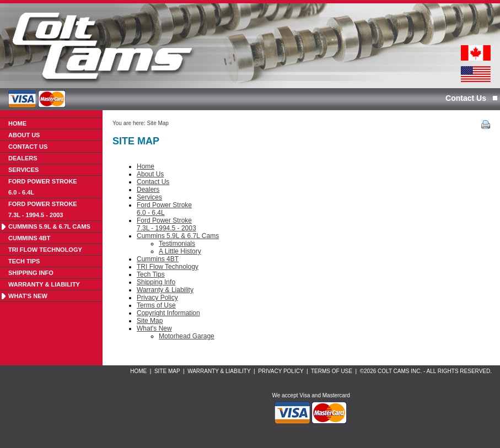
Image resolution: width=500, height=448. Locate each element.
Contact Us (466, 98)
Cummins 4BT (29, 238)
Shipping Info (31, 273)
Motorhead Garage (187, 336)
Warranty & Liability (44, 284)
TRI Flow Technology (45, 250)
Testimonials (177, 244)
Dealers (23, 158)
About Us (24, 135)
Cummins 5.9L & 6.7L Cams (49, 226)
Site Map (157, 123)
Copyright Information (168, 313)
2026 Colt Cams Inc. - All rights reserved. (428, 371)
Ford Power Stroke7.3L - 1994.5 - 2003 (43, 209)
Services (23, 170)
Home (17, 123)
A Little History (180, 251)
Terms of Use (156, 305)
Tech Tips (24, 261)
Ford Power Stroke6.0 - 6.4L (43, 187)
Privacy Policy (157, 298)
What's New (28, 296)
